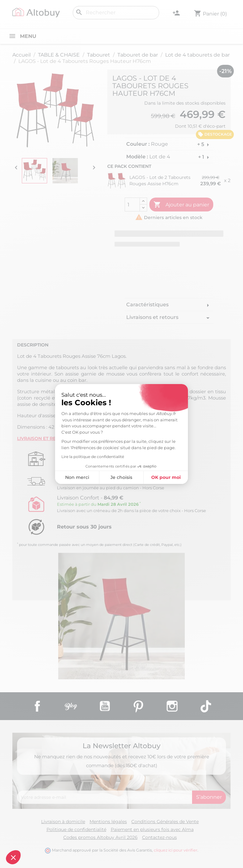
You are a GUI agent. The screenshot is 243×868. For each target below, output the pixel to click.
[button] (13, 857)
